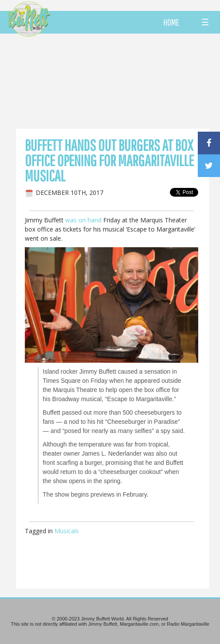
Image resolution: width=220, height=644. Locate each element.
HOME (171, 22)
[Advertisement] (122, 81)
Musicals (67, 531)
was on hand (83, 220)
